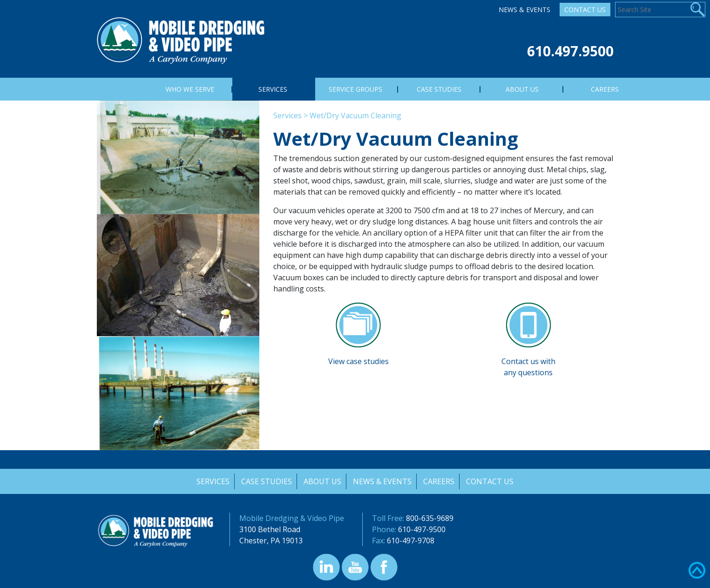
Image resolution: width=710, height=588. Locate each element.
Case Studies (266, 481)
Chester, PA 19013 (271, 541)
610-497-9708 (411, 541)
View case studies (358, 361)
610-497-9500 (422, 529)
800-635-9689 (430, 518)
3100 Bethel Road (270, 529)
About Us (322, 481)
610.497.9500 (570, 51)
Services (287, 115)
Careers (440, 481)
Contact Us (585, 10)
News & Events (524, 10)
